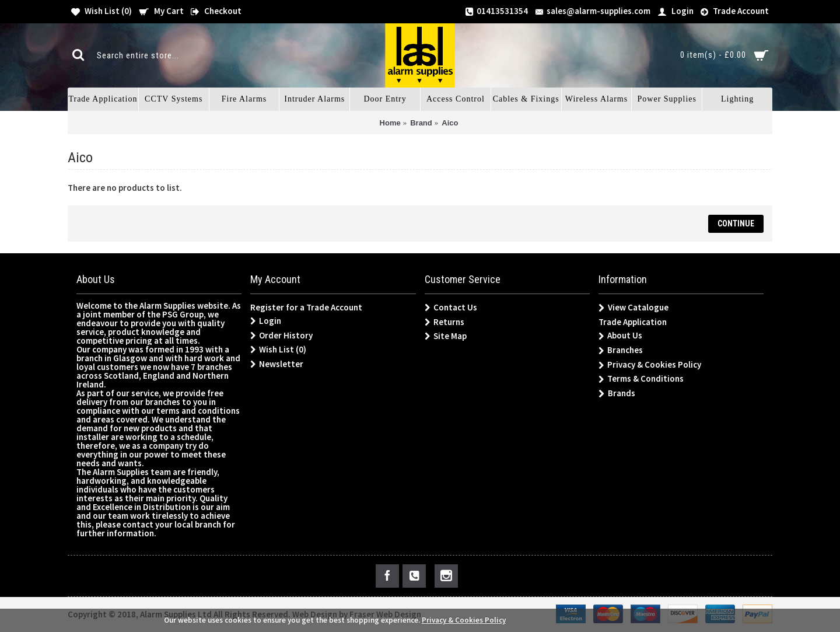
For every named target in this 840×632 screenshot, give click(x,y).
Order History (281, 336)
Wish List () (278, 350)
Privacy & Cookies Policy (650, 365)
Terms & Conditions (641, 379)
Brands (617, 394)
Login (266, 321)
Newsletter (277, 364)
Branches (621, 350)
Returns (444, 322)
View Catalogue (633, 308)
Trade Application (633, 322)
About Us (620, 336)
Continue (736, 224)
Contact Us (451, 308)
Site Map (446, 336)
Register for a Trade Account (306, 307)
